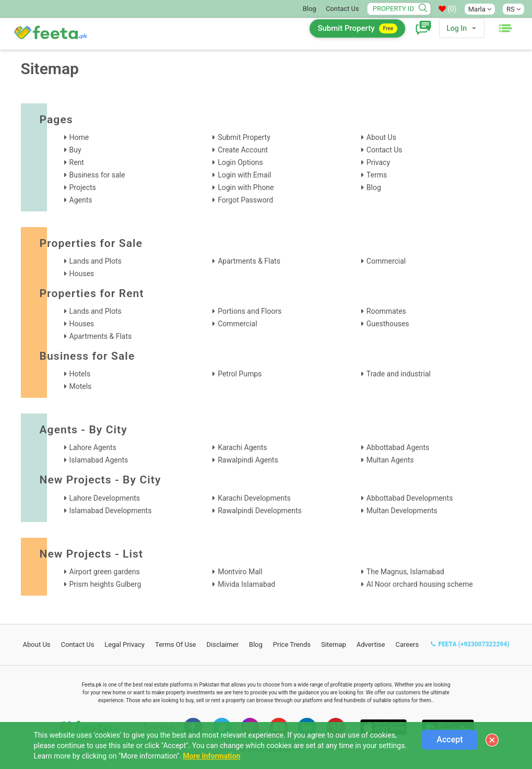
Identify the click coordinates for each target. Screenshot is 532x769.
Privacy (378, 162)
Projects (83, 187)
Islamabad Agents (99, 460)
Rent (77, 162)
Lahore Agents (93, 447)
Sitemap (334, 644)
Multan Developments (402, 511)
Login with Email (244, 175)
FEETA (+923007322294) (470, 644)
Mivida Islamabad (246, 584)
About (37, 644)
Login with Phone (246, 187)
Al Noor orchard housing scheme (420, 584)
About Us (381, 137)
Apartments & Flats (249, 261)
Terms (377, 175)
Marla (480, 9)
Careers (407, 644)
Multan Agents (390, 460)
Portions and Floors (250, 311)
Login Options (240, 162)
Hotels (80, 374)
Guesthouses (388, 324)
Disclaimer (223, 644)
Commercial (386, 261)
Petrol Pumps (240, 374)
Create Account (243, 150)
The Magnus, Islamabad (405, 572)
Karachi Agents (242, 447)
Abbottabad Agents (398, 447)
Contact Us (342, 9)
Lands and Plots (96, 261)
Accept (450, 740)
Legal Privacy (125, 644)
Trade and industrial (399, 374)
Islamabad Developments (111, 511)
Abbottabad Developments (410, 498)
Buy (75, 150)
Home (79, 137)
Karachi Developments (254, 498)
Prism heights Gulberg (105, 584)
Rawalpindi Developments (260, 511)
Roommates (386, 311)
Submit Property (357, 28)
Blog (310, 9)
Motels (81, 386)
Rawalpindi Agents (248, 460)
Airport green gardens (105, 572)
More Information (211, 756)
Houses (82, 274)
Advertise (371, 644)
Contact (78, 644)
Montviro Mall (240, 572)
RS (513, 9)
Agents (81, 200)
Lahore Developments (105, 498)
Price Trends (292, 644)
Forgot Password (245, 200)
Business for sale (97, 175)
